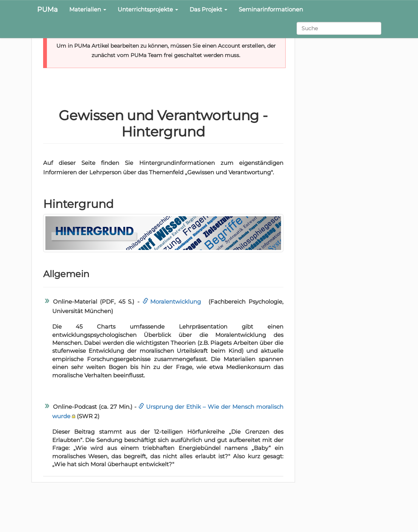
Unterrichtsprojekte (148, 9)
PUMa (47, 9)
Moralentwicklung (176, 302)
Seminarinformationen (271, 9)
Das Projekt (208, 9)
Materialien (88, 9)
